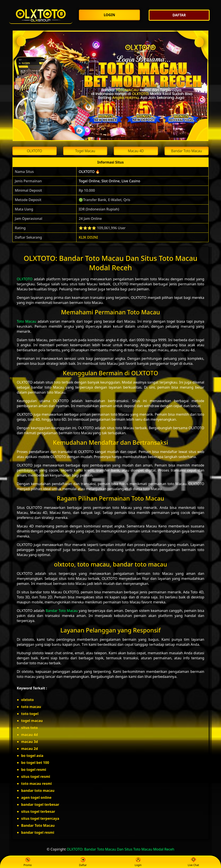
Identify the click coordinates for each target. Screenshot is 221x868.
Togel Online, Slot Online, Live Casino (109, 181)
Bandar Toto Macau (62, 611)
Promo (28, 862)
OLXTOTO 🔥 (89, 172)
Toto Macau (26, 321)
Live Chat (193, 862)
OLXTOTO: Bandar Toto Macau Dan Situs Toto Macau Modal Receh (121, 849)
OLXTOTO (25, 279)
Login (138, 862)
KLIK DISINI (88, 237)
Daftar (83, 862)
